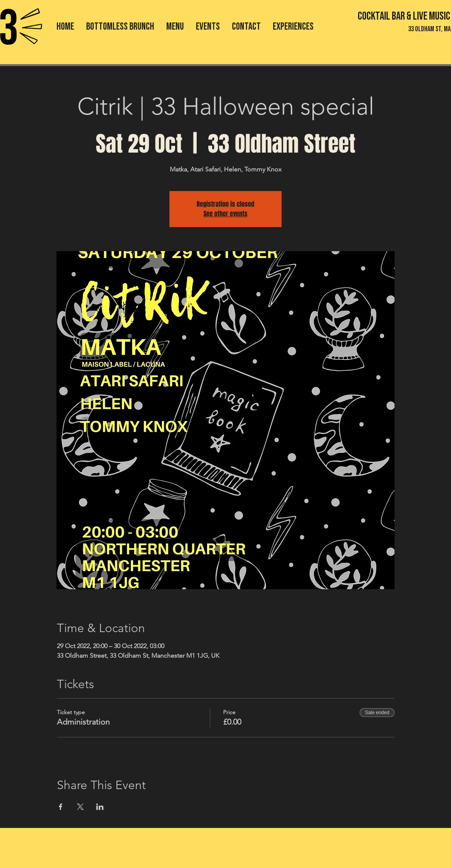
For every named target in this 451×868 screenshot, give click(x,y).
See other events (225, 214)
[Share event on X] (80, 807)
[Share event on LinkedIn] (100, 807)
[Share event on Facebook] (61, 807)
